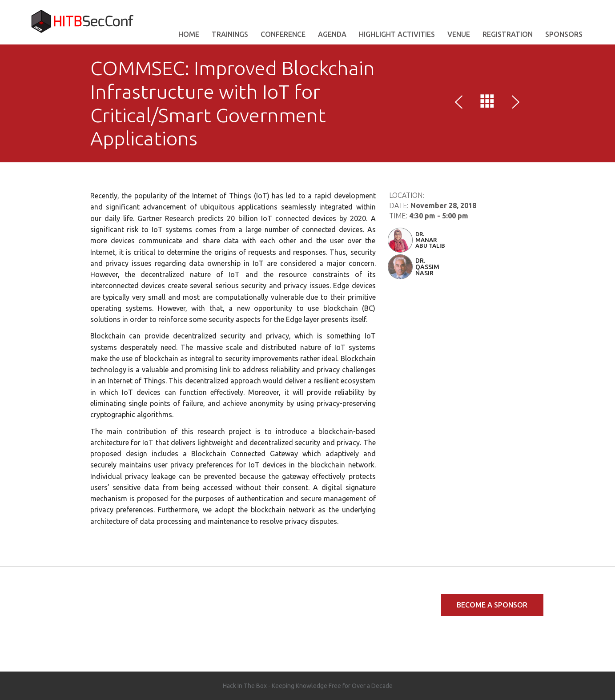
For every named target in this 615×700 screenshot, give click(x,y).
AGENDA (332, 34)
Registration (508, 34)
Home (189, 34)
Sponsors (564, 34)
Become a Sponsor (492, 605)
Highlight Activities (397, 34)
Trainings (230, 34)
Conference (283, 34)
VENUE (459, 34)
